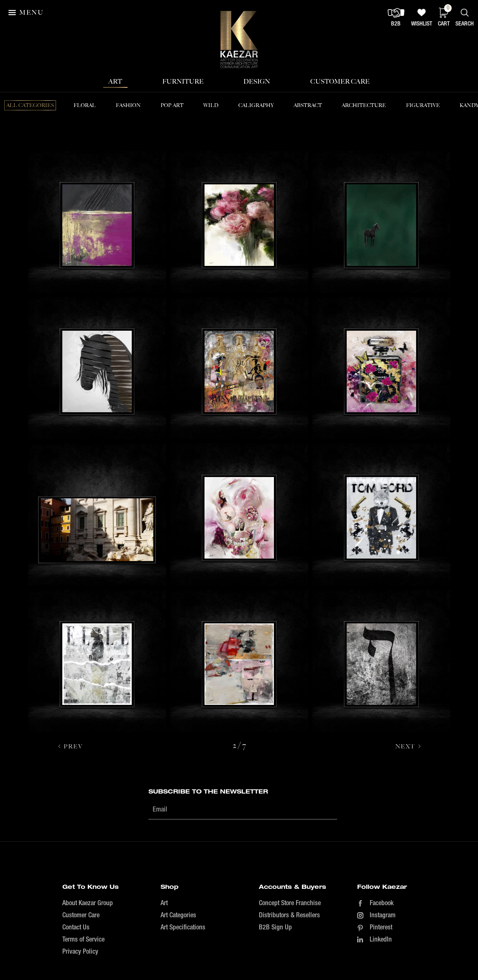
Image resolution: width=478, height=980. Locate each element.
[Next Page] (409, 746)
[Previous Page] (70, 746)
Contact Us (76, 928)
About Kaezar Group (88, 903)
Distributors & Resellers (289, 916)
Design (257, 81)
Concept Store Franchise (290, 903)
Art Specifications (183, 928)
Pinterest (381, 928)
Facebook (382, 903)
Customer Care (340, 81)
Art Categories (178, 916)
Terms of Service (83, 940)
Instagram (383, 916)
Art (115, 81)
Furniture (183, 81)
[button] (27, 13)
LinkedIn (381, 940)
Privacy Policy (80, 952)
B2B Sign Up (275, 928)
